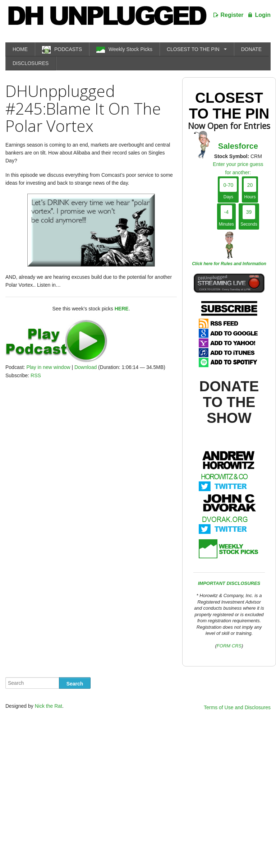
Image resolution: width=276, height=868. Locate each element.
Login (263, 15)
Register (232, 15)
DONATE (251, 49)
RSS (36, 375)
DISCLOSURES (31, 63)
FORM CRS (229, 646)
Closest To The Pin (229, 106)
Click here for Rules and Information (229, 264)
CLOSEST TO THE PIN (193, 49)
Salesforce (238, 146)
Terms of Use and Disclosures (237, 707)
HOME (20, 49)
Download (86, 367)
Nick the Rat (49, 706)
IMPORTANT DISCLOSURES (229, 583)
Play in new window (48, 367)
